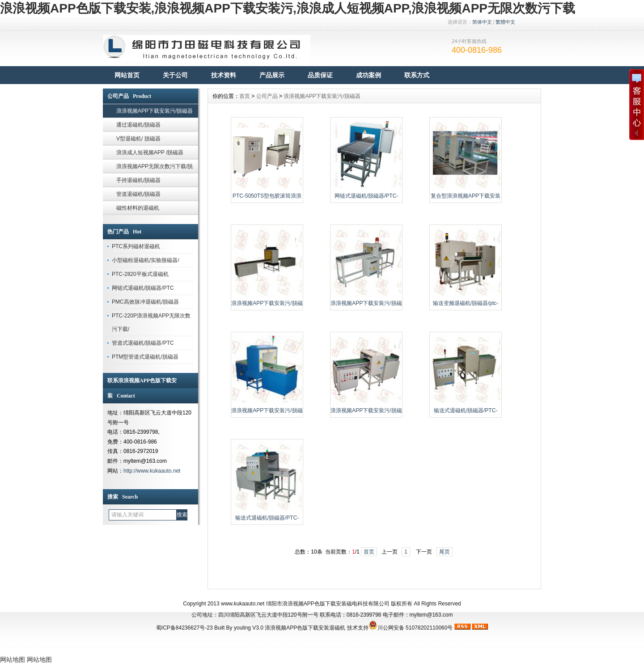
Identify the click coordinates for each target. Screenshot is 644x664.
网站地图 (13, 660)
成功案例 (369, 75)
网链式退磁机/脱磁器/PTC (143, 288)
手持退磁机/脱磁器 (138, 180)
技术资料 (224, 75)
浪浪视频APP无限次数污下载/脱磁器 (155, 168)
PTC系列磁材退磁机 (136, 246)
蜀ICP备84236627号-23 (184, 628)
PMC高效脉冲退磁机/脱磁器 (145, 302)
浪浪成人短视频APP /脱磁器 (150, 152)
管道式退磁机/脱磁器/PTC (143, 343)
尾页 (445, 552)
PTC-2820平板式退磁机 (140, 274)
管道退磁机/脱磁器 (138, 194)
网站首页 (127, 75)
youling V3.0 (249, 628)
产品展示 (272, 75)
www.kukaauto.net (243, 604)
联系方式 (417, 75)
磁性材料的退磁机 (138, 208)
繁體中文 (505, 22)
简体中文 (482, 22)
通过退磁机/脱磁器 (138, 125)
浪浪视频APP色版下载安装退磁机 (305, 628)
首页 (245, 96)
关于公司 (175, 75)
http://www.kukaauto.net (152, 471)
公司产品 (267, 96)
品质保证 (320, 75)
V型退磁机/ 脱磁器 (138, 139)
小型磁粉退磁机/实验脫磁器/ (146, 260)
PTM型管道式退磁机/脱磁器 (145, 357)
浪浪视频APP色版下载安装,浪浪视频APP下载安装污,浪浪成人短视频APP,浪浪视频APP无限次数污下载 (288, 8)
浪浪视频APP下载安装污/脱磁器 (155, 111)
